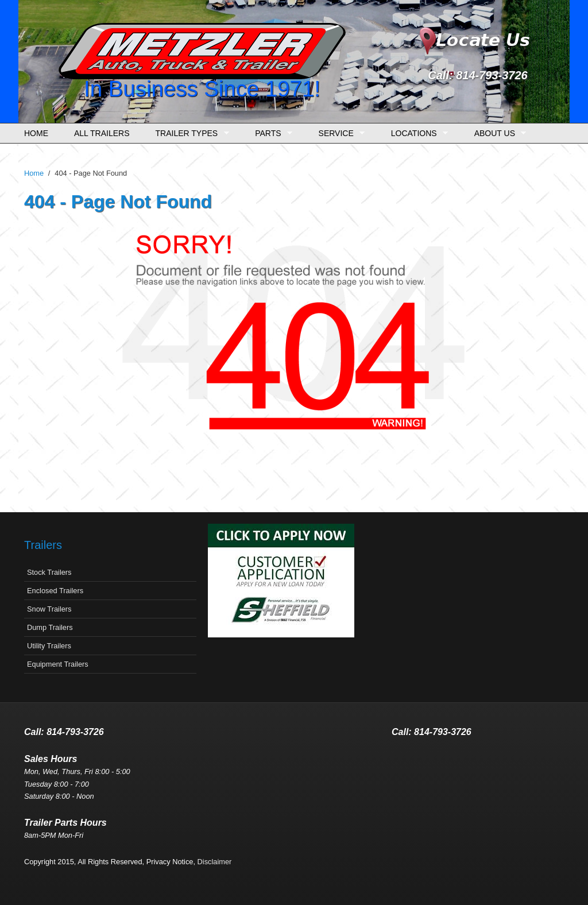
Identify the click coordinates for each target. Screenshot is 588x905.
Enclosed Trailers (55, 591)
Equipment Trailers (58, 664)
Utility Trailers (49, 646)
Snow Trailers (49, 609)
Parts (271, 134)
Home (36, 133)
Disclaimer (215, 862)
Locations (417, 134)
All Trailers (102, 133)
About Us (498, 134)
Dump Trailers (50, 627)
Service (339, 134)
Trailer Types (189, 134)
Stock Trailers (49, 572)
